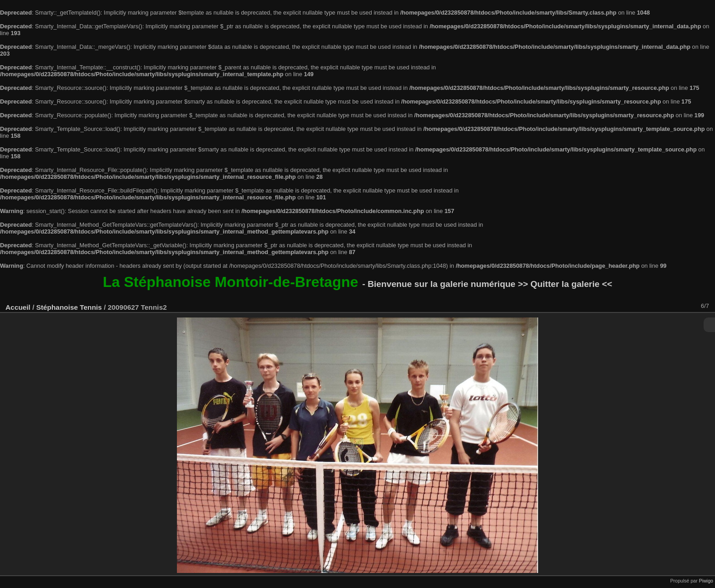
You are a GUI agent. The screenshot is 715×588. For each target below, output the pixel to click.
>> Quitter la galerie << (565, 284)
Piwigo (706, 581)
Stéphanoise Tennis (69, 307)
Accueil (18, 307)
